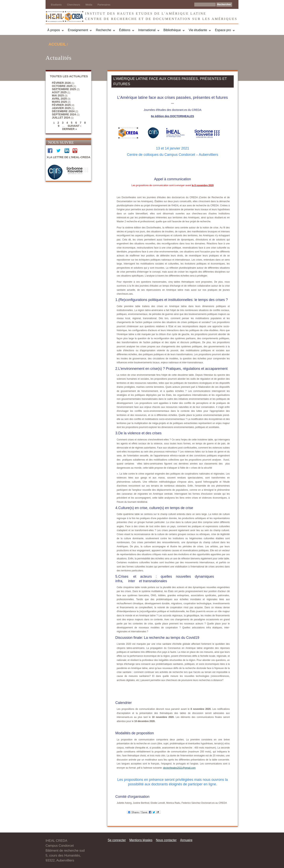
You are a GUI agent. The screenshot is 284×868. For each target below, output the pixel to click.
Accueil (57, 44)
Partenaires (104, 5)
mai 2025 (58, 95)
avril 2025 (59, 99)
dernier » (70, 129)
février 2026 (61, 83)
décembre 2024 (63, 111)
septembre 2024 (64, 114)
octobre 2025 (62, 86)
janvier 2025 (61, 108)
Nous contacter (166, 840)
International (147, 30)
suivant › (74, 126)
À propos (54, 30)
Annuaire (186, 840)
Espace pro (223, 30)
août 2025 (59, 92)
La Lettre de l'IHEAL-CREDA (69, 157)
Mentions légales (141, 840)
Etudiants (56, 5)
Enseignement (78, 30)
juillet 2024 (61, 118)
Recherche (103, 30)
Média (89, 5)
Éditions (125, 30)
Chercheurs (74, 5)
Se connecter (117, 840)
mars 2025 (59, 102)
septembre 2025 (64, 89)
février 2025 (61, 105)
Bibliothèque (172, 30)
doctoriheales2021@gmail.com (179, 768)
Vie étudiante (198, 30)
